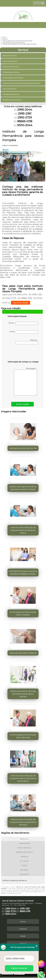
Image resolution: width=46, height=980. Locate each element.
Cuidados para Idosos (11, 72)
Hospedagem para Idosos (13, 78)
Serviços (23, 50)
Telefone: (27, 342)
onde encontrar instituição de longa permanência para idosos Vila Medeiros (23, 778)
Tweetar (6, 150)
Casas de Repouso (10, 61)
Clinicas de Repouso (11, 67)
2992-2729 (25, 117)
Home (23, 922)
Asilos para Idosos (10, 56)
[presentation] (23, 353)
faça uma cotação (21, 303)
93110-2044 (25, 125)
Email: (24, 332)
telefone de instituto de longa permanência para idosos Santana (23, 694)
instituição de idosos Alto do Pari (23, 448)
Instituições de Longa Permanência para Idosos (22, 83)
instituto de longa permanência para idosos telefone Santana (23, 488)
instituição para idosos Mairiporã (23, 653)
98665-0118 (25, 121)
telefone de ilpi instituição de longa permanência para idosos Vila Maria (23, 822)
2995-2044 (25, 110)
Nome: (23, 323)
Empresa (23, 929)
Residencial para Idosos (12, 100)
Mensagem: (25, 381)
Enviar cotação (23, 404)
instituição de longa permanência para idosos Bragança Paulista (23, 572)
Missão (23, 936)
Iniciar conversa (19, 968)
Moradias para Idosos (11, 94)
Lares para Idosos (10, 89)
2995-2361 (25, 114)
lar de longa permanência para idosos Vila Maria (23, 736)
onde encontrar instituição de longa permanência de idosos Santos (23, 530)
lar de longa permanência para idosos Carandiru (23, 613)
